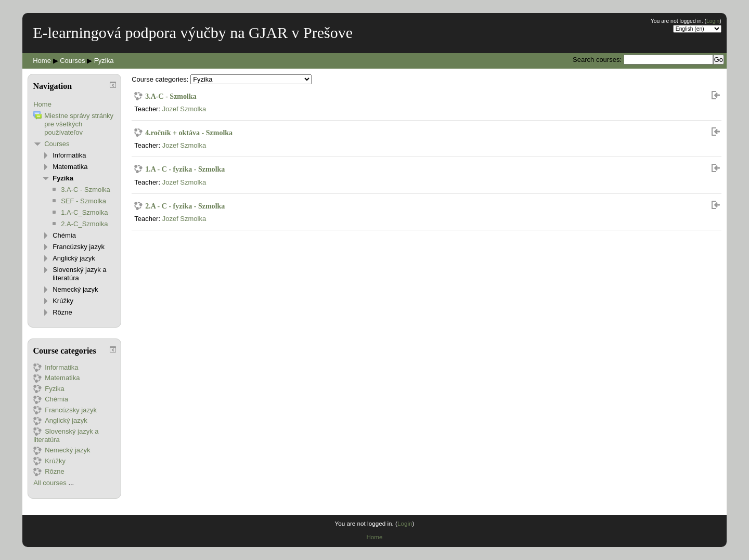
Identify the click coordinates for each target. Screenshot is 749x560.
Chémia (64, 235)
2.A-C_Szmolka (84, 224)
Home (42, 61)
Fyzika (104, 61)
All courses (50, 483)
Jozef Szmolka (184, 109)
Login (713, 21)
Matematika (70, 167)
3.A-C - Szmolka (171, 96)
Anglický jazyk (74, 258)
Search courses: (598, 60)
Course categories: (160, 79)
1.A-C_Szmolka (84, 212)
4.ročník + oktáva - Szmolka (189, 133)
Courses (72, 61)
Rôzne (62, 312)
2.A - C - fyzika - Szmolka (185, 206)
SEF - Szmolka (83, 201)
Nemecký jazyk (75, 289)
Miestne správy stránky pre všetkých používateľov (79, 124)
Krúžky (63, 301)
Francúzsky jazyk (79, 247)
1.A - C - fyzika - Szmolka (185, 169)
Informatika (69, 155)
